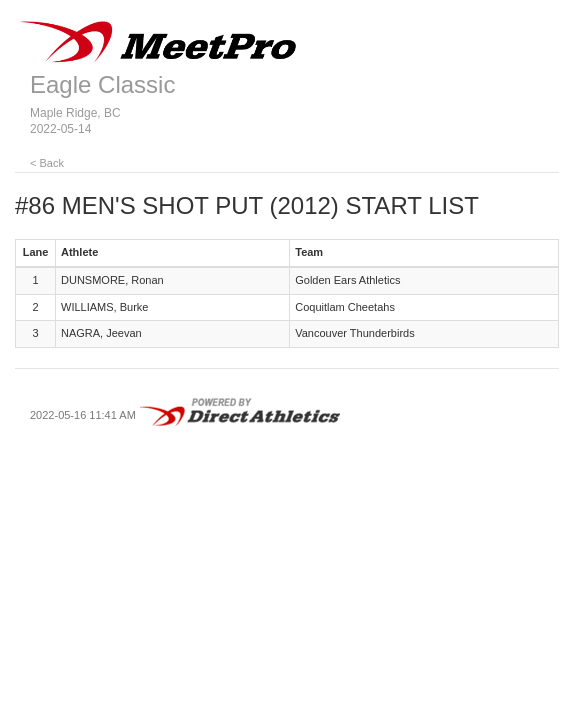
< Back (47, 163)
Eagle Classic (102, 84)
